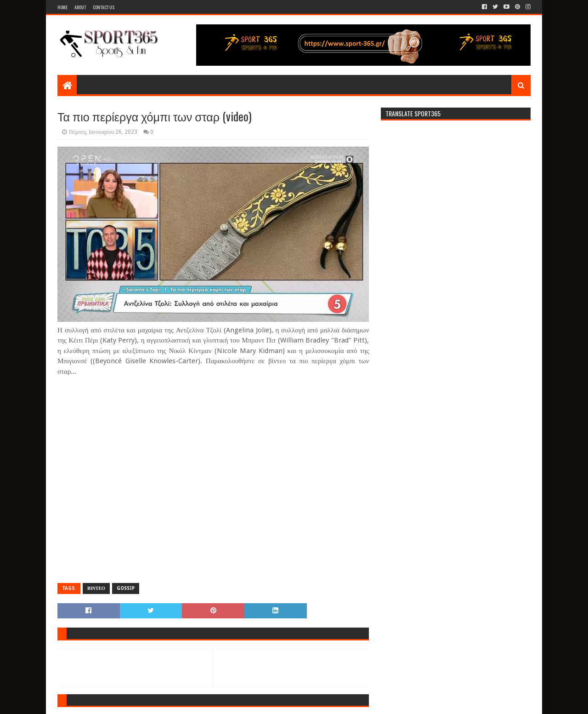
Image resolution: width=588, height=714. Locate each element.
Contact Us (104, 7)
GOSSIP (126, 588)
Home (62, 7)
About (80, 7)
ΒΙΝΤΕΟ (96, 588)
